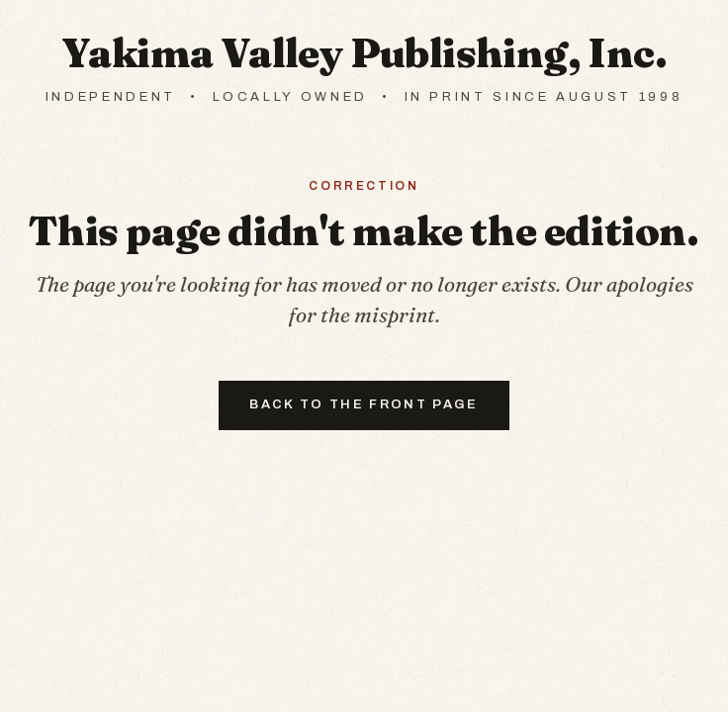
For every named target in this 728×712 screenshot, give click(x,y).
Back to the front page (364, 404)
